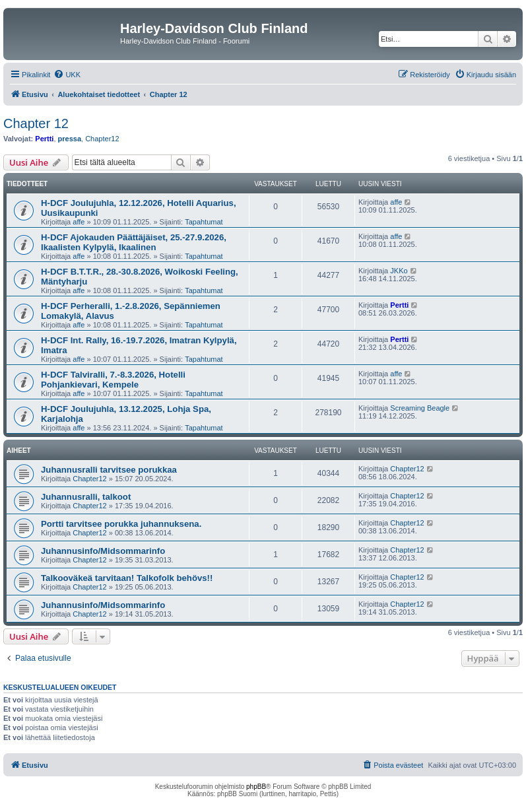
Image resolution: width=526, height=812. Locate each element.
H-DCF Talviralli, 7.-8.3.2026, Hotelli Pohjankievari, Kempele (113, 380)
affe (79, 222)
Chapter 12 (36, 123)
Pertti (44, 139)
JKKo (399, 271)
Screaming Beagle (420, 408)
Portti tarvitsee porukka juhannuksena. (121, 524)
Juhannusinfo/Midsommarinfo (103, 551)
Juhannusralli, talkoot (86, 497)
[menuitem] (67, 75)
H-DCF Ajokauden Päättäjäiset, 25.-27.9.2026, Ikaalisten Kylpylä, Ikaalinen (134, 242)
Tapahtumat (204, 222)
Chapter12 (102, 139)
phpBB (256, 787)
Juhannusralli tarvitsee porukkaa (109, 470)
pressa (70, 139)
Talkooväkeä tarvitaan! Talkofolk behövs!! (127, 578)
